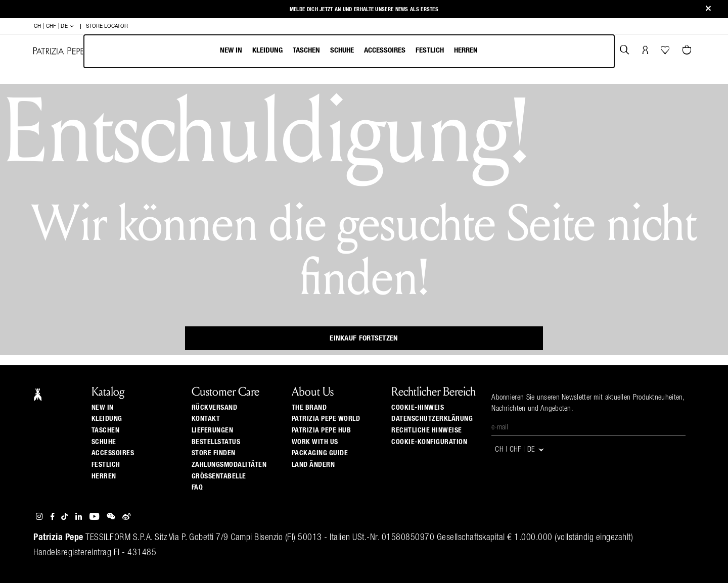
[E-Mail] (588, 428)
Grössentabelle (219, 476)
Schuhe (342, 50)
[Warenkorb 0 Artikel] (688, 51)
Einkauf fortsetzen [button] (364, 338)
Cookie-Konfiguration (429, 442)
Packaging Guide (320, 453)
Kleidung (267, 50)
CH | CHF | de (54, 26)
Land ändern (313, 465)
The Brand (309, 408)
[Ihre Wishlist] (666, 53)
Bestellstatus (216, 442)
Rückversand (215, 408)
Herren (466, 50)
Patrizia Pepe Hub (322, 430)
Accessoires (385, 50)
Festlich (430, 50)
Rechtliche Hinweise (427, 430)
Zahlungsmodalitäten (229, 465)
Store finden (214, 453)
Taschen (306, 50)
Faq (197, 488)
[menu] (349, 51)
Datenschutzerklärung (432, 419)
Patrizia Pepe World (326, 419)
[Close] (708, 9)
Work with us (315, 442)
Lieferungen (213, 430)
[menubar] (349, 51)
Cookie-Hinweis (418, 408)
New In (231, 50)
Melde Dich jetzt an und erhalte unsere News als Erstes (364, 9)
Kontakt (206, 419)
